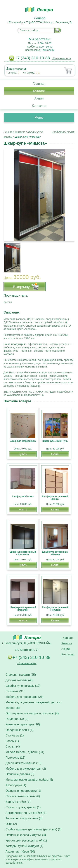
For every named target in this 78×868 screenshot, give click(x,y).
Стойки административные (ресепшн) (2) (34, 829)
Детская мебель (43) (19, 680)
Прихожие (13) (15, 758)
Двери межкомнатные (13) (24, 763)
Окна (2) (11, 824)
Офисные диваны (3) (20, 774)
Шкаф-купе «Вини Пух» (55, 441)
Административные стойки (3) (26, 813)
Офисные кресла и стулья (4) (26, 835)
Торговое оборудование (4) (24, 818)
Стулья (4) (13, 747)
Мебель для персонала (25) (25, 697)
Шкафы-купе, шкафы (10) (23, 686)
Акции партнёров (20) (20, 852)
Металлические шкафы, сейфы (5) (29, 780)
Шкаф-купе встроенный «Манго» (55, 553)
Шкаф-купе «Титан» (23, 496)
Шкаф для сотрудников (23, 441)
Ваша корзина (16, 69)
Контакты (39, 106)
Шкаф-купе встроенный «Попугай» (55, 609)
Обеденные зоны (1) (19, 730)
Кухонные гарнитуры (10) (23, 724)
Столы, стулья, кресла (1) (23, 807)
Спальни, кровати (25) (21, 675)
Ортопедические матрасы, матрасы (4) (32, 713)
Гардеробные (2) (17, 719)
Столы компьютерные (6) (23, 796)
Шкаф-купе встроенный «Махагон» (23, 609)
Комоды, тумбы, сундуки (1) (24, 846)
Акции (39, 98)
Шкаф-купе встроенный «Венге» (55, 498)
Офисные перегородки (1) (23, 791)
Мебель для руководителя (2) (26, 769)
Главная (39, 84)
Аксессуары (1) (16, 785)
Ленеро (8, 132)
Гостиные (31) (15, 691)
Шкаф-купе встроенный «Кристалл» (23, 553)
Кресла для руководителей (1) (26, 840)
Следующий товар (63, 132)
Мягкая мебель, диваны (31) (25, 752)
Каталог (39, 91)
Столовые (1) (15, 735)
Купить (23, 454)
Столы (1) (12, 741)
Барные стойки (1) (18, 802)
